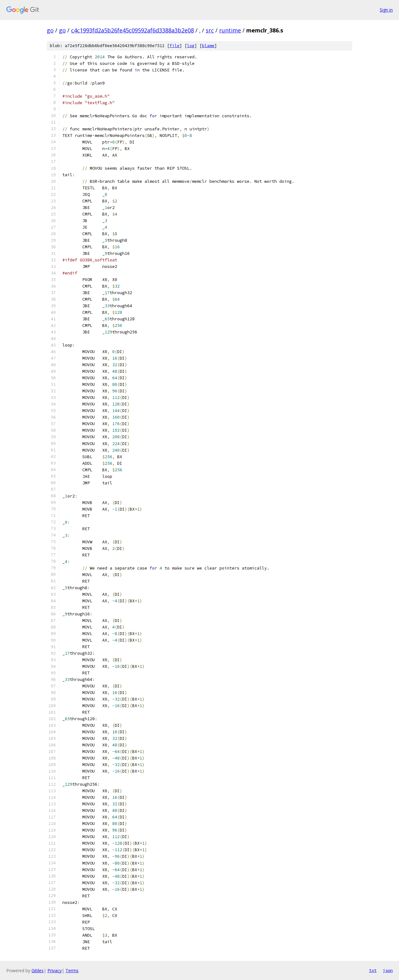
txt (373, 970)
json (388, 970)
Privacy (55, 970)
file (175, 46)
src (210, 30)
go (50, 30)
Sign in (386, 10)
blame (208, 46)
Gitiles (38, 970)
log (191, 46)
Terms (72, 970)
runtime (230, 30)
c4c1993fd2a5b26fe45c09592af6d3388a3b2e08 (132, 30)
